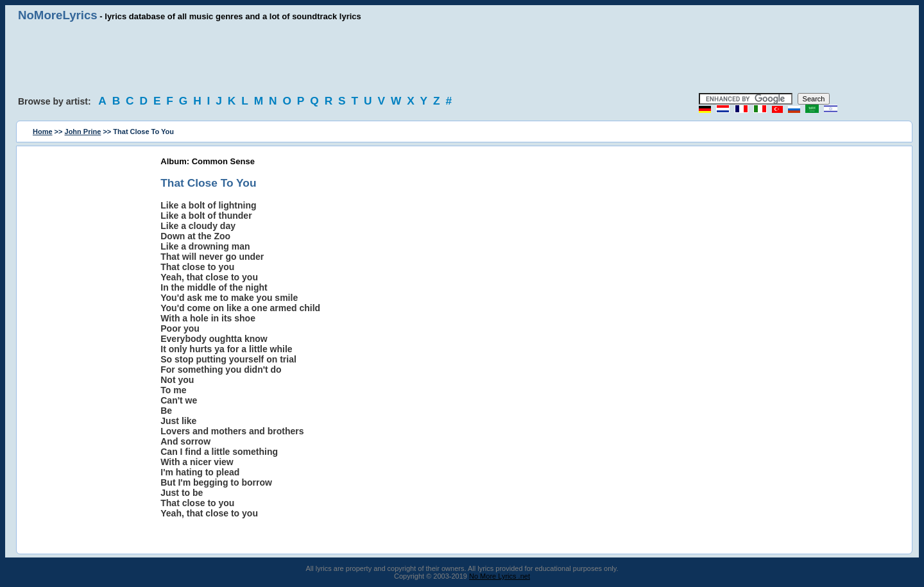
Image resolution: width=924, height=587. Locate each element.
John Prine (83, 132)
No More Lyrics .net (500, 576)
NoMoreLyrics (58, 15)
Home (43, 132)
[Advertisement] (462, 58)
